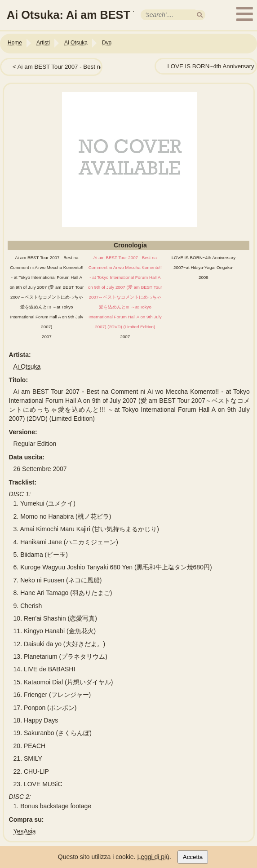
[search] (200, 15)
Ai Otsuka (27, 366)
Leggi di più (153, 857)
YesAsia (25, 831)
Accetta (193, 857)
